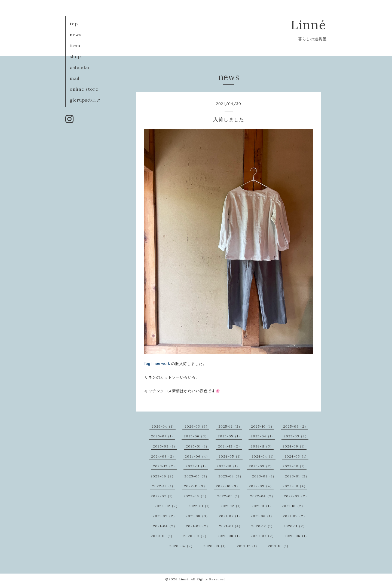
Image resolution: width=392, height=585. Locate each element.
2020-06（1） (297, 536)
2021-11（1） (262, 506)
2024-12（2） (230, 446)
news (76, 35)
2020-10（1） (163, 536)
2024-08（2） (163, 456)
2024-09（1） (295, 446)
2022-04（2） (263, 496)
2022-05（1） (229, 496)
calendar (80, 67)
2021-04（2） (165, 526)
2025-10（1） (263, 426)
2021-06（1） (262, 516)
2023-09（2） (261, 466)
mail (75, 78)
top (74, 24)
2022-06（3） (196, 496)
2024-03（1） (296, 456)
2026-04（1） (164, 426)
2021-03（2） (198, 526)
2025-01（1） (197, 446)
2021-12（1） (232, 506)
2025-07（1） (163, 436)
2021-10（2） (293, 506)
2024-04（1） (264, 456)
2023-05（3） (197, 476)
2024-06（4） (197, 456)
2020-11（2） (295, 526)
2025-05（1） (230, 436)
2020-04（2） (182, 546)
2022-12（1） (164, 486)
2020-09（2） (196, 536)
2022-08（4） (295, 486)
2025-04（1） (263, 436)
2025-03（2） (296, 436)
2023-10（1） (228, 466)
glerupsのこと (85, 100)
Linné (309, 25)
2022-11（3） (195, 486)
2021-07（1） (230, 516)
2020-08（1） (230, 536)
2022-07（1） (163, 496)
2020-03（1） (215, 546)
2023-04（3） (231, 476)
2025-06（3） (196, 436)
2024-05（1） (231, 456)
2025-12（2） (230, 426)
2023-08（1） (295, 466)
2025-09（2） (295, 426)
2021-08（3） (198, 516)
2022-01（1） (200, 506)
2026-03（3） (197, 426)
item (75, 45)
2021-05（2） (295, 516)
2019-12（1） (248, 546)
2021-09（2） (165, 516)
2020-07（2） (263, 536)
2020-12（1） (263, 526)
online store (84, 89)
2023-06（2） (163, 476)
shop (75, 56)
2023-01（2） (297, 476)
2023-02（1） (264, 476)
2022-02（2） (167, 506)
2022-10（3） (228, 486)
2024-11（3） (262, 446)
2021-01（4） (231, 526)
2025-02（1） (165, 446)
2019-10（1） (279, 546)
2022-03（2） (296, 496)
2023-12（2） (165, 466)
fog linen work (157, 364)
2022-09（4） (261, 486)
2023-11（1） (197, 466)
